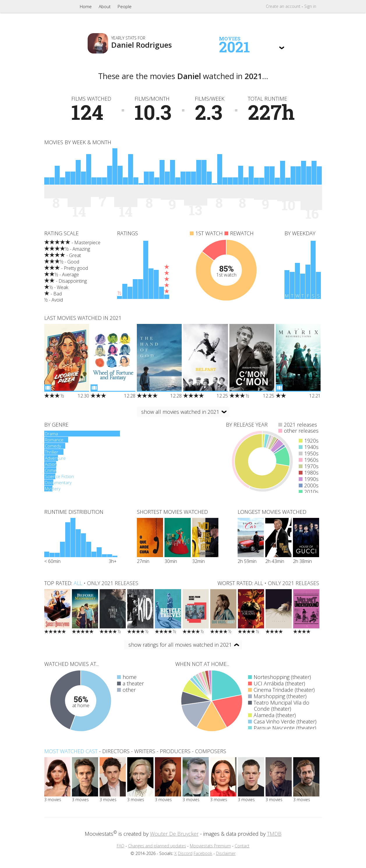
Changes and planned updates (157, 846)
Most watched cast (71, 751)
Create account (283, 6)
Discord (185, 853)
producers (175, 751)
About (105, 6)
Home (86, 6)
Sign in (310, 6)
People (125, 6)
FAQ (121, 846)
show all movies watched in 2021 (180, 412)
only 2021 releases (113, 583)
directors (116, 751)
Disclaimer (226, 853)
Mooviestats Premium (210, 846)
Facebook (203, 853)
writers (145, 751)
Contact (242, 846)
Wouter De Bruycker (174, 834)
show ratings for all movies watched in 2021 (180, 645)
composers (211, 751)
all (78, 583)
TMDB (274, 834)
